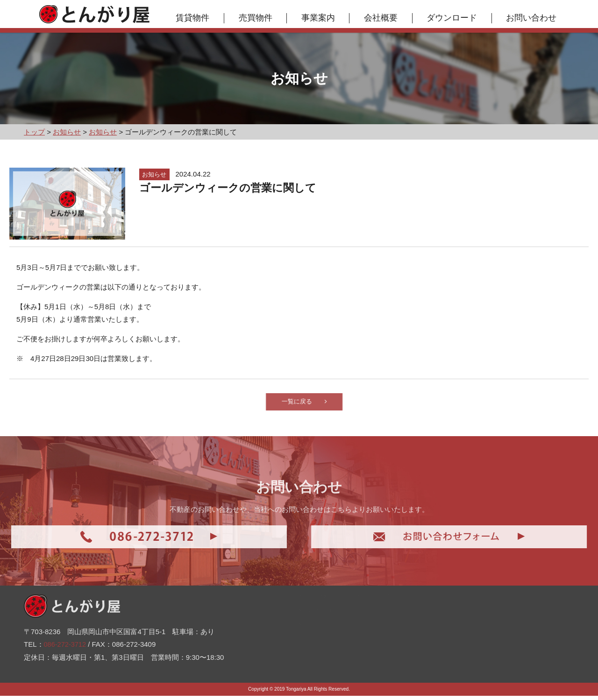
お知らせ (317, 646)
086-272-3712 (66, 633)
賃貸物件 (195, 18)
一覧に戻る (320, 403)
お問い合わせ (534, 18)
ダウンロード (454, 18)
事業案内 (320, 18)
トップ (313, 589)
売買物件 (257, 18)
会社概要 (383, 18)
